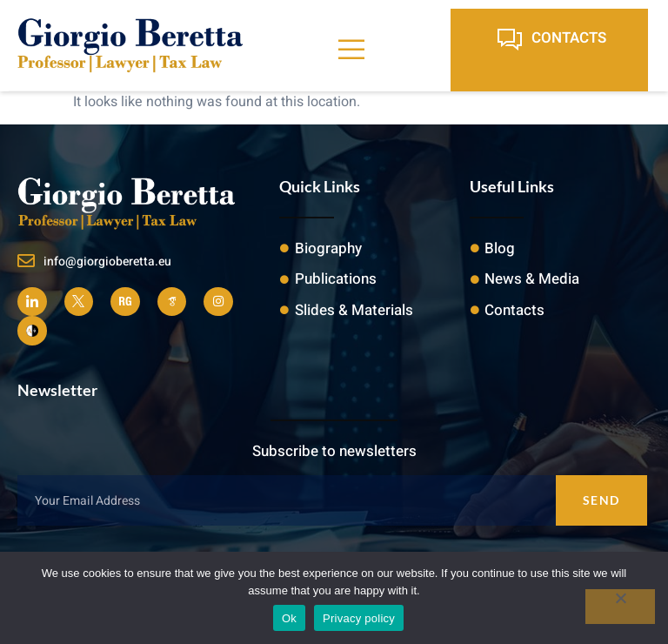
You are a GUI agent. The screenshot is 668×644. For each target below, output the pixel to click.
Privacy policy (359, 618)
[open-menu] (352, 50)
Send (601, 500)
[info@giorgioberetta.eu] (26, 261)
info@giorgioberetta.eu (107, 262)
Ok (289, 618)
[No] (620, 607)
